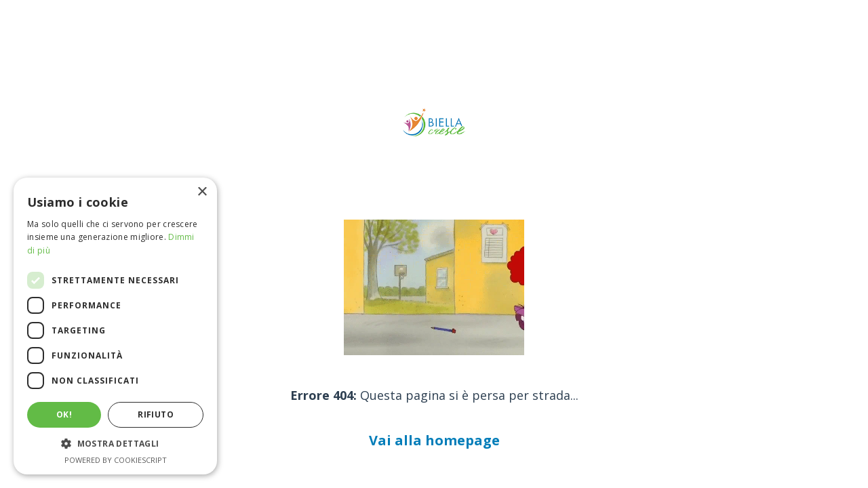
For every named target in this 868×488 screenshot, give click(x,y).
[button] (115, 444)
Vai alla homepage (434, 440)
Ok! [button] (64, 414)
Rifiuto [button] (156, 414)
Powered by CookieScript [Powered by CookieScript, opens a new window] (116, 460)
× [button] (202, 192)
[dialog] (115, 326)
